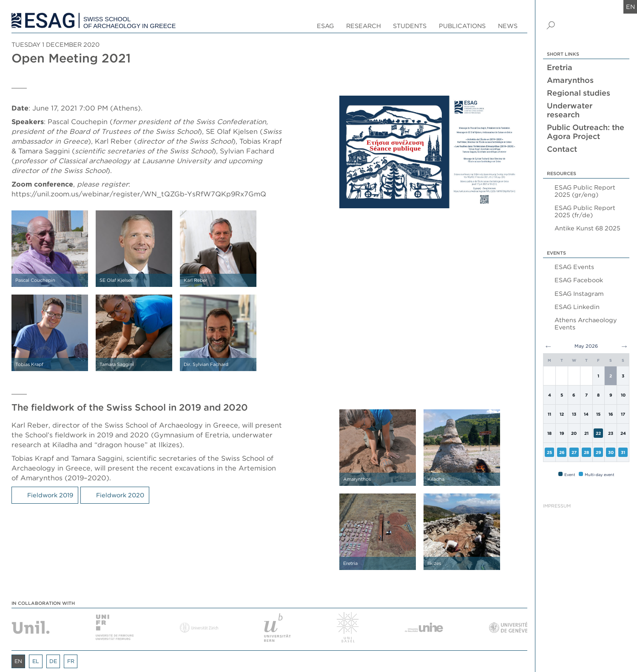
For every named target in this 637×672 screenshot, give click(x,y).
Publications (462, 26)
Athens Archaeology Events (586, 323)
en (630, 7)
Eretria (560, 67)
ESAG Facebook (579, 280)
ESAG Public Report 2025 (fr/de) (585, 211)
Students (410, 26)
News (508, 26)
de (53, 661)
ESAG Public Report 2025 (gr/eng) (585, 191)
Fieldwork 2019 (50, 495)
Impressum (557, 506)
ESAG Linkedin (577, 307)
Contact (562, 149)
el (36, 661)
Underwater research (570, 110)
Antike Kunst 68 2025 (587, 228)
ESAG (325, 26)
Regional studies (579, 93)
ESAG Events (574, 267)
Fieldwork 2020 (120, 495)
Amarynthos (570, 80)
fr (71, 661)
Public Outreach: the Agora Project (586, 132)
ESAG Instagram (579, 293)
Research (364, 26)
